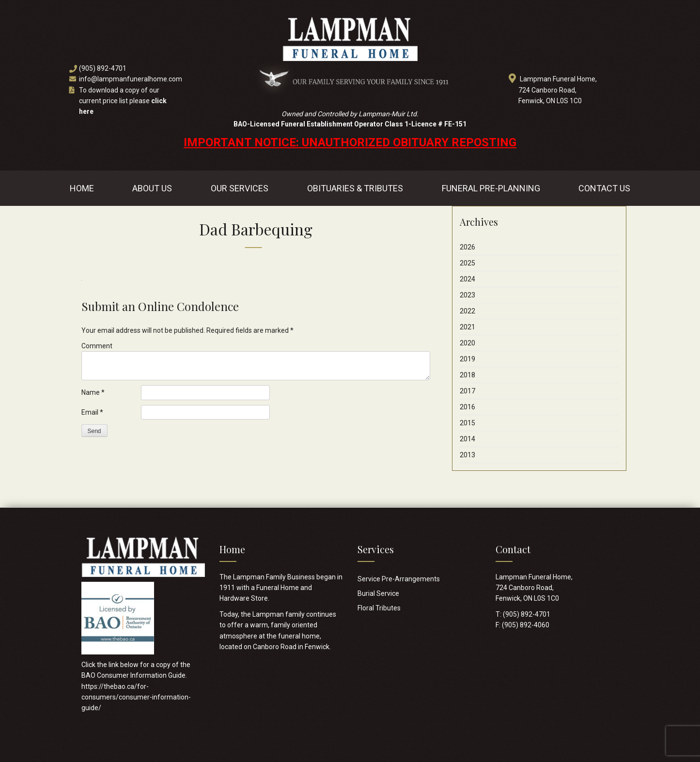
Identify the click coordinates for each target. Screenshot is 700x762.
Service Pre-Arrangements (399, 579)
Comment (97, 346)
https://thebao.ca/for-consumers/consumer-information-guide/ (136, 697)
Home (82, 188)
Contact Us (604, 188)
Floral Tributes (379, 608)
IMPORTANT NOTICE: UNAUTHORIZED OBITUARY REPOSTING (350, 142)
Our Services (240, 188)
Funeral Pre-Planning (491, 188)
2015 (467, 423)
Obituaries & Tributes (355, 188)
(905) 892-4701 (103, 68)
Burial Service (378, 593)
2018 (467, 375)
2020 (467, 343)
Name (93, 392)
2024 (467, 279)
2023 (467, 295)
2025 (467, 263)
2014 (467, 439)
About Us (152, 188)
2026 (467, 247)
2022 (467, 311)
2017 (467, 391)
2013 (467, 455)
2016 (467, 407)
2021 (467, 327)
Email (92, 412)
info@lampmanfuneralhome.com (131, 79)
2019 (467, 359)
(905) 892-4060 (526, 625)
